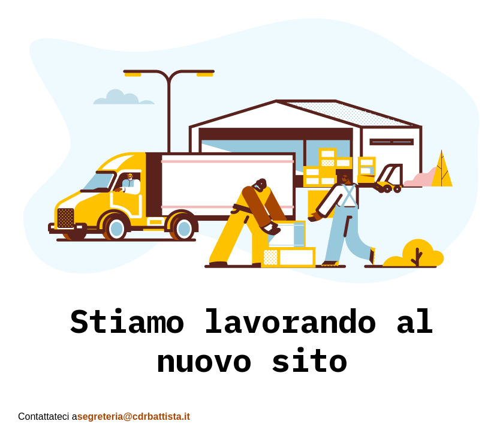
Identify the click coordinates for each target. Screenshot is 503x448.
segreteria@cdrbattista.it (134, 417)
